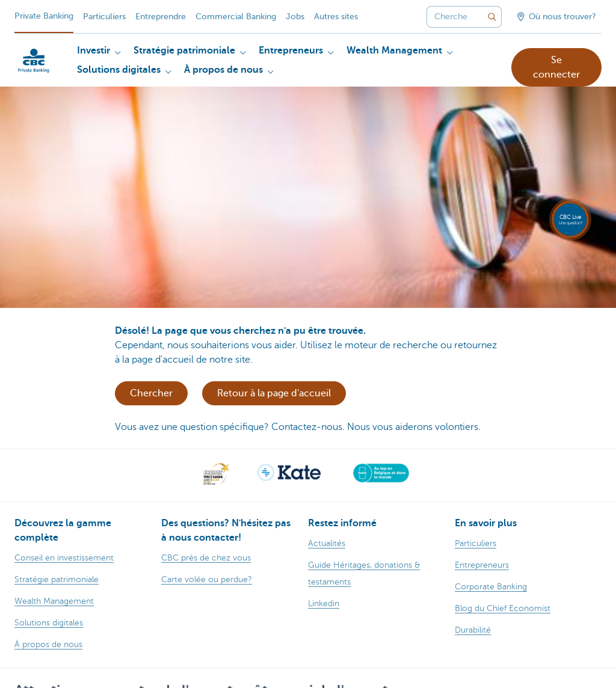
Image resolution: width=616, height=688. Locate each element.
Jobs (295, 17)
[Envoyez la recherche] (492, 17)
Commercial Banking (236, 17)
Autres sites (336, 17)
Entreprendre (161, 17)
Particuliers (104, 17)
